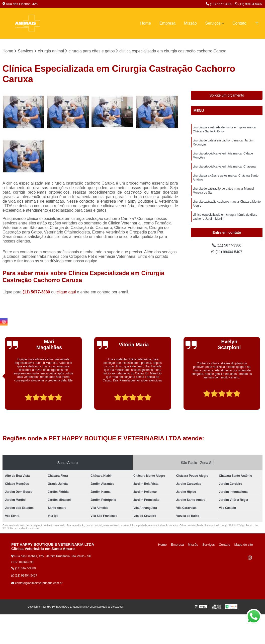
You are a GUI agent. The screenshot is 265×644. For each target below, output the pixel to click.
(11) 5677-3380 (219, 4)
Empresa (167, 23)
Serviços (213, 23)
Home (146, 23)
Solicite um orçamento (227, 96)
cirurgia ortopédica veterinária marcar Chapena (224, 170)
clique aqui (66, 293)
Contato (239, 23)
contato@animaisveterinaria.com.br (37, 584)
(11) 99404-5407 (249, 4)
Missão (190, 23)
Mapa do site (244, 545)
